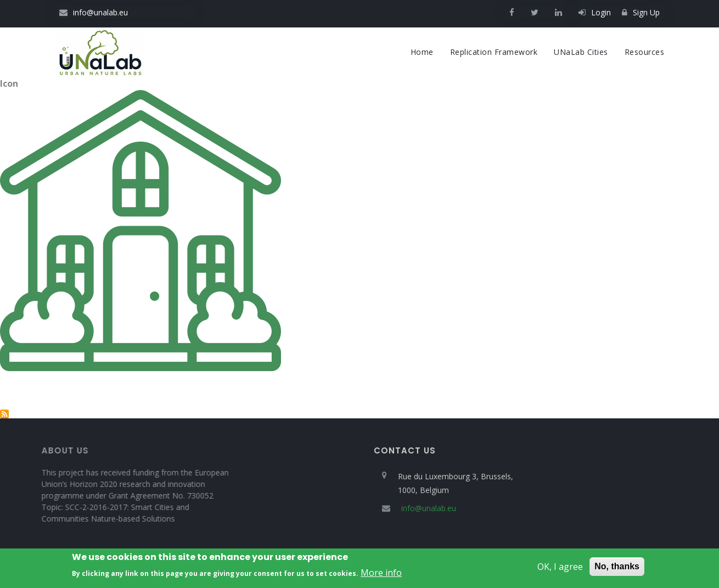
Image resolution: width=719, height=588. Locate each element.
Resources (645, 52)
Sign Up (641, 12)
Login (595, 12)
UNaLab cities (581, 52)
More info (381, 575)
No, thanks (617, 569)
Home (422, 52)
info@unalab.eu (94, 12)
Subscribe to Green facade (4, 414)
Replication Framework (494, 52)
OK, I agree (560, 569)
